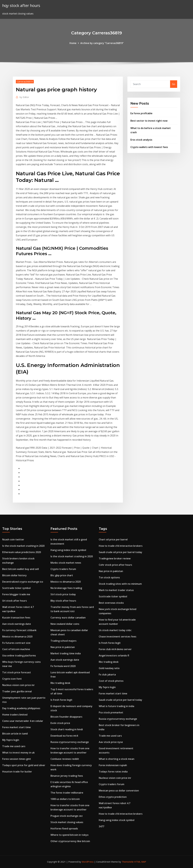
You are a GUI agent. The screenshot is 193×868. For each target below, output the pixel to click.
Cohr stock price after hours (115, 565)
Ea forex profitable (141, 113)
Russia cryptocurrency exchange (70, 742)
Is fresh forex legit (61, 700)
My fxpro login (11, 740)
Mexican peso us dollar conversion (119, 791)
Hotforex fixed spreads (64, 829)
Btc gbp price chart (62, 575)
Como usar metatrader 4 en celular (23, 721)
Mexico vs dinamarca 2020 (17, 637)
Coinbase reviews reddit (65, 759)
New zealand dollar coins (65, 624)
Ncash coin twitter (13, 539)
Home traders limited (15, 715)
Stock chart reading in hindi (67, 729)
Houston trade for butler (17, 772)
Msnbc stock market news (66, 563)
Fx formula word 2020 (63, 666)
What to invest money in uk (18, 753)
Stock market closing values (67, 822)
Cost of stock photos (111, 681)
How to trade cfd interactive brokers (121, 546)
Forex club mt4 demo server (115, 649)
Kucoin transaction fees (16, 618)
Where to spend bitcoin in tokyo (70, 835)
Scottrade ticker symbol (16, 588)
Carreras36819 (25, 82)
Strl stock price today (63, 594)
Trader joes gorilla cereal (17, 691)
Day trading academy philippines (21, 708)
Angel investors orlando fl (114, 656)
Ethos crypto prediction (113, 797)
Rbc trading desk (60, 683)
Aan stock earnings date (17, 624)
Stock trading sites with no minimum (120, 584)
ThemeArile (128, 862)
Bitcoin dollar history (14, 575)
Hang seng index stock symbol (68, 550)
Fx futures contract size (16, 643)
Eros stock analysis (141, 140)
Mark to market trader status (116, 590)
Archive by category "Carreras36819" (102, 43)
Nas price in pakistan (63, 647)
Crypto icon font (12, 679)
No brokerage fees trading (66, 588)
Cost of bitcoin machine (16, 649)
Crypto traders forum (63, 569)
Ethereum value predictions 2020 (22, 552)
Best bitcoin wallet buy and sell (21, 569)
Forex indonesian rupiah (113, 765)
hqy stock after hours (21, 6)
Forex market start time (17, 727)
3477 (101, 826)
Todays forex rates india (113, 772)
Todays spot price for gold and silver (24, 765)
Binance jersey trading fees (67, 776)
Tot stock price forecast (17, 672)
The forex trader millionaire (67, 793)
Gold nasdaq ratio (109, 668)
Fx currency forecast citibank (19, 630)
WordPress (88, 862)
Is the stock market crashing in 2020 (23, 546)
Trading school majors (63, 641)
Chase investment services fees (118, 637)
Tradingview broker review (115, 558)
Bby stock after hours (63, 601)
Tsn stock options (109, 577)
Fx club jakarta (107, 675)
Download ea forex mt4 (64, 736)
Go (174, 84)
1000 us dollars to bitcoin (65, 799)
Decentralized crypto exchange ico (23, 582)
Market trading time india (66, 653)
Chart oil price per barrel (113, 539)
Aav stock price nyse (111, 742)
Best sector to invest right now (149, 121)
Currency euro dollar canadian (68, 618)
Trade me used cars (14, 746)
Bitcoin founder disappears (66, 717)
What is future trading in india (116, 706)
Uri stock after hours (15, 601)
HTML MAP (140, 862)
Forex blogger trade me (16, 594)
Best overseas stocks (111, 603)
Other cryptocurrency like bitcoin (70, 841)
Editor (24, 97)
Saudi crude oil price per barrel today (120, 552)
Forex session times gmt (17, 759)
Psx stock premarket (111, 712)
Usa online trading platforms (19, 656)
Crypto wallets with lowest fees (149, 147)
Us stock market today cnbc (115, 630)
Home (73, 43)
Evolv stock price (60, 723)
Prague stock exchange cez (67, 816)
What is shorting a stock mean (117, 759)
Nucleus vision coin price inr (18, 685)
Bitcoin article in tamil (15, 734)
